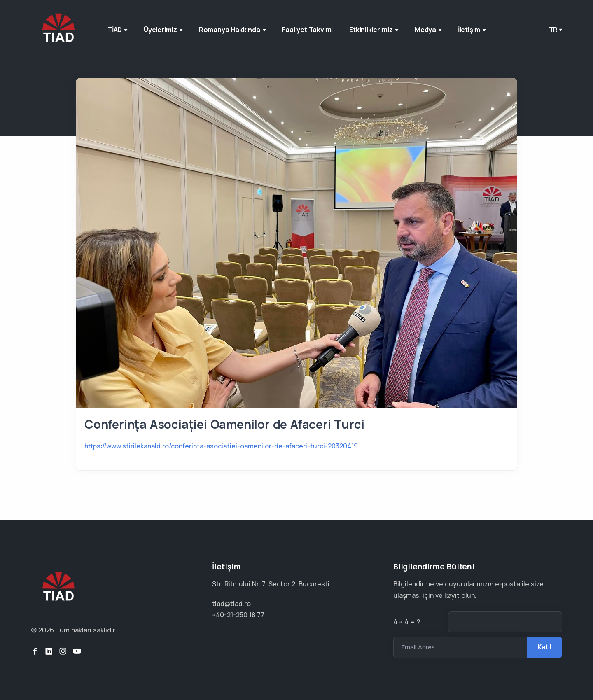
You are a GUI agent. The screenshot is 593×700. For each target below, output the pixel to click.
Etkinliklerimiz (374, 30)
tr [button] (553, 30)
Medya (428, 30)
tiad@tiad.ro (231, 604)
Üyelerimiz (163, 30)
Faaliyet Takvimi (307, 30)
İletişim (472, 30)
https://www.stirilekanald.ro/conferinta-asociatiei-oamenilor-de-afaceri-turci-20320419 (221, 446)
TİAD (117, 30)
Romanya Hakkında (232, 30)
